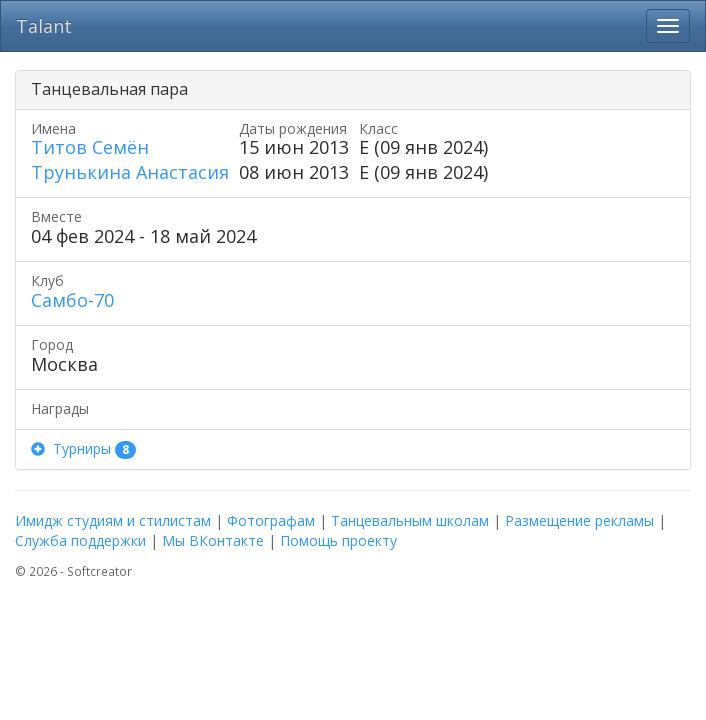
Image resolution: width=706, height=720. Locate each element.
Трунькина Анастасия (130, 172)
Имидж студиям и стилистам (113, 520)
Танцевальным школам (410, 520)
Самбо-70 (72, 300)
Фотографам (271, 520)
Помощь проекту (338, 540)
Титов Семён (90, 147)
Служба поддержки (80, 540)
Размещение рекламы (579, 520)
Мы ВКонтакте (213, 540)
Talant (44, 26)
